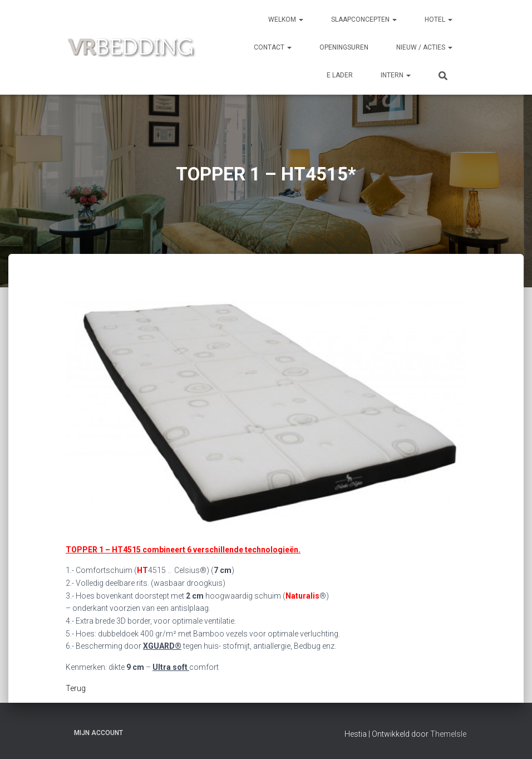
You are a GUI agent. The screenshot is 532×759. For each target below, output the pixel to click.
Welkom (286, 19)
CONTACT (273, 47)
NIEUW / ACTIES (424, 47)
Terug (76, 688)
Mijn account (98, 733)
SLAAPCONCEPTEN (364, 19)
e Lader (340, 75)
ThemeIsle (448, 734)
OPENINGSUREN (344, 47)
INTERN (396, 75)
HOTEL (439, 19)
